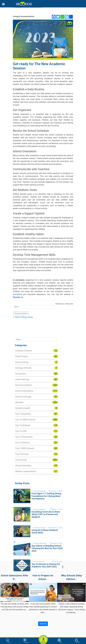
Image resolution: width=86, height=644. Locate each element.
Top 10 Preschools (24, 437)
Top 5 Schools (22, 454)
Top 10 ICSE (21, 431)
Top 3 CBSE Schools (25, 448)
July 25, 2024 (57, 562)
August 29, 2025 (56, 543)
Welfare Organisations (26, 471)
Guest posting (22, 362)
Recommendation (21, 313)
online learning (22, 379)
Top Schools (21, 460)
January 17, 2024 (56, 491)
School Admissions (24, 391)
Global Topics (21, 356)
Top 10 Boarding (23, 414)
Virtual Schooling (23, 466)
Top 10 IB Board (23, 425)
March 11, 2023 (56, 509)
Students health (23, 408)
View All (43, 624)
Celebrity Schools (23, 351)
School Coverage (23, 397)
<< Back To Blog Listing (23, 317)
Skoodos (19, 402)
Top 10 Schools (22, 443)
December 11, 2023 (55, 528)
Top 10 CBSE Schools (25, 420)
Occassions (21, 374)
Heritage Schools (23, 368)
